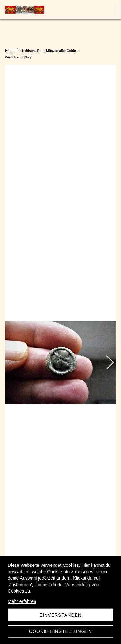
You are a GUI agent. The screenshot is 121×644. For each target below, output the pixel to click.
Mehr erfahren (22, 601)
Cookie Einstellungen (60, 631)
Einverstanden (60, 615)
